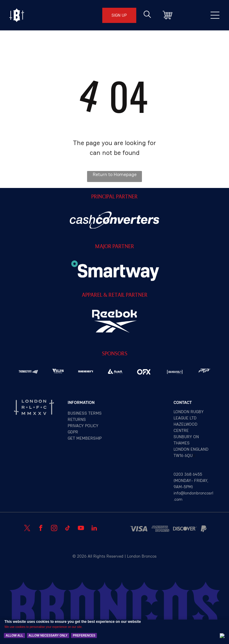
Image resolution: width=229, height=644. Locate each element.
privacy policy (83, 426)
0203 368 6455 (188, 474)
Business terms (85, 413)
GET (71, 438)
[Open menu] (17, 15)
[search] (147, 15)
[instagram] (54, 529)
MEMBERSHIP (89, 438)
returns (77, 419)
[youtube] (81, 529)
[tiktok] (68, 529)
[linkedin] (94, 529)
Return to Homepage (115, 174)
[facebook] (41, 529)
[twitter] (27, 529)
